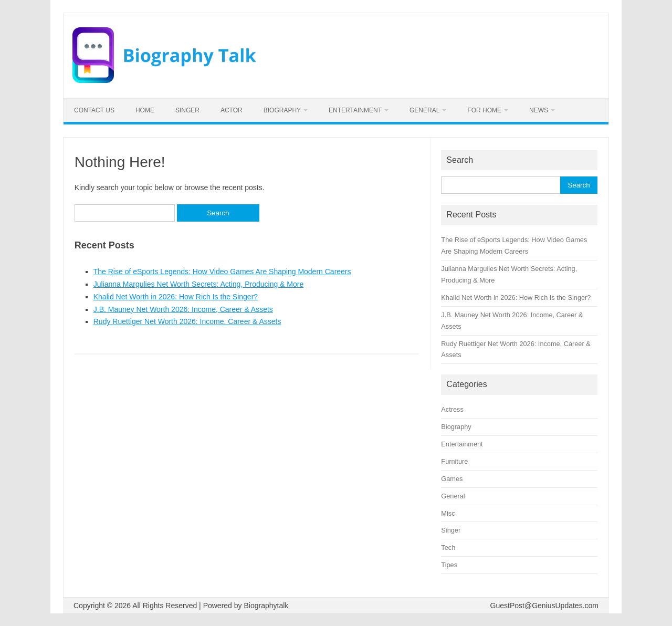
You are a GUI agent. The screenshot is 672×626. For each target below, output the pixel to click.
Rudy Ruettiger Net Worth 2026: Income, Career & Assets (187, 321)
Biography (282, 110)
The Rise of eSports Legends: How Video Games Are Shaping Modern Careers (222, 272)
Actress (452, 409)
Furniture (454, 461)
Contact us (94, 110)
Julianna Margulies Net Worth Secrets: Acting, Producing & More (198, 284)
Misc (448, 513)
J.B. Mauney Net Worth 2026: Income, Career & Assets (183, 309)
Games (452, 479)
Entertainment (355, 110)
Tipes (449, 565)
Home (145, 110)
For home (484, 110)
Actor (232, 110)
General (424, 110)
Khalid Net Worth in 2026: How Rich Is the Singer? (176, 297)
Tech (448, 547)
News (539, 110)
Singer (187, 110)
